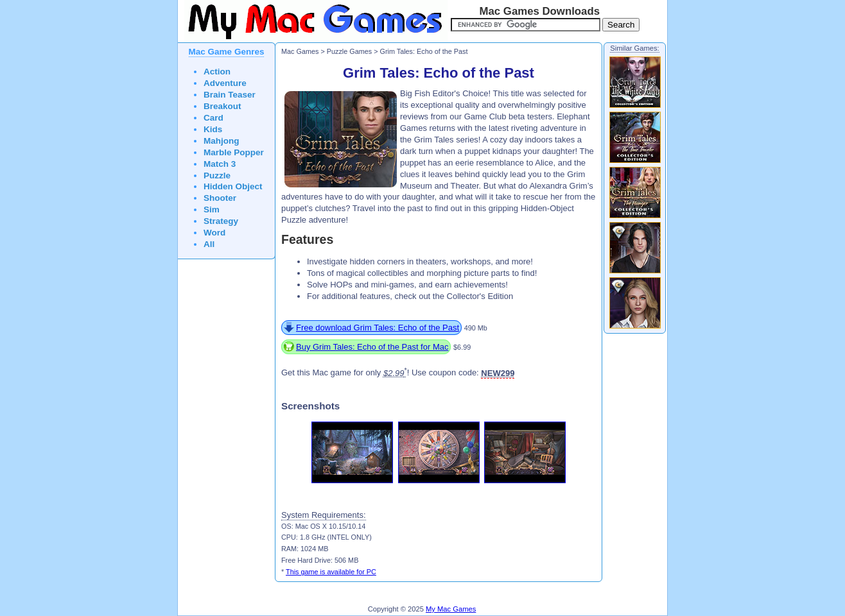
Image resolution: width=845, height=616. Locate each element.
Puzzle (217, 175)
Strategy (221, 221)
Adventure (225, 83)
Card (213, 118)
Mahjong (222, 141)
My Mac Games (451, 609)
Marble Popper (234, 152)
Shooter (220, 198)
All (209, 244)
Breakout (222, 106)
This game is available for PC (331, 572)
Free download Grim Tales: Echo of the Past (378, 328)
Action (217, 72)
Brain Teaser (230, 95)
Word (214, 233)
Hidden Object (233, 186)
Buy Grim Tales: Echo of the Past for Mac (372, 347)
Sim (212, 210)
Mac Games (300, 51)
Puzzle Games (349, 51)
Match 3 (220, 164)
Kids (213, 129)
